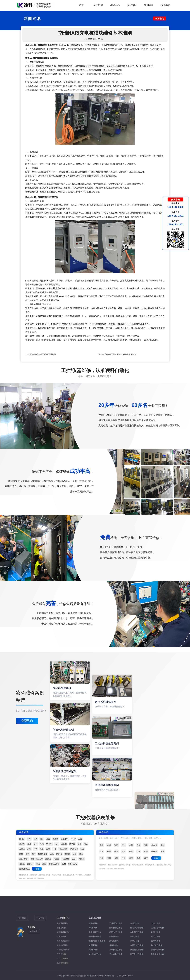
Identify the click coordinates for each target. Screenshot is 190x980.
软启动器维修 (62, 958)
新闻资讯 (149, 5)
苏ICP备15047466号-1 (125, 976)
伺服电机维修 (62, 945)
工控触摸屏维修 (63, 950)
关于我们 (98, 5)
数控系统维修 (62, 923)
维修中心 (115, 5)
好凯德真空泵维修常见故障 (44, 354)
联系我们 (166, 5)
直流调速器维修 (63, 941)
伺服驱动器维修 (63, 932)
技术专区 (132, 5)
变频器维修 (61, 928)
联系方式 (40, 918)
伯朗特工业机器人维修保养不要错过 (121, 354)
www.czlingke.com (101, 976)
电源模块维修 (62, 963)
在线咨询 (34, 931)
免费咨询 (27, 721)
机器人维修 (61, 937)
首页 (81, 5)
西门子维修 (61, 954)
